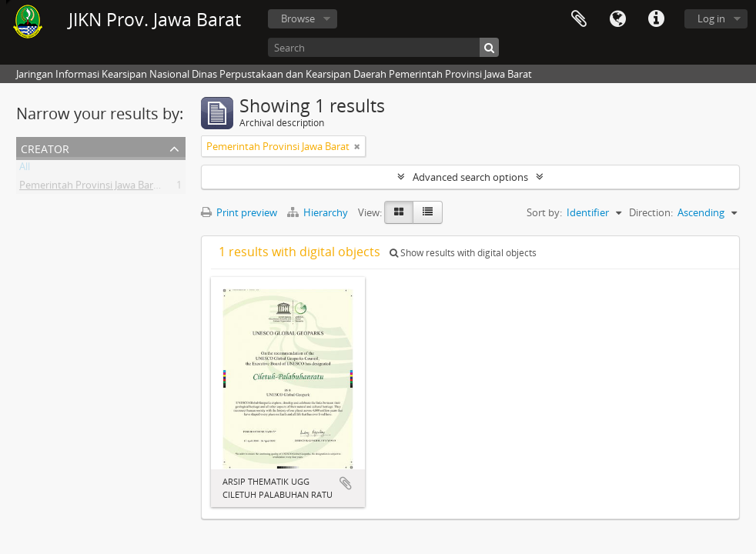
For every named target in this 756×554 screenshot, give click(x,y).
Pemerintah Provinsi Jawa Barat (91, 188)
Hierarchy (319, 212)
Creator (45, 147)
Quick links (656, 19)
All (25, 169)
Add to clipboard (346, 483)
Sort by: (544, 212)
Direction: (651, 212)
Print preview (239, 212)
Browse (298, 18)
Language (617, 19)
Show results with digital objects (463, 253)
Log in (711, 18)
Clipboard (579, 19)
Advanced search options (470, 177)
